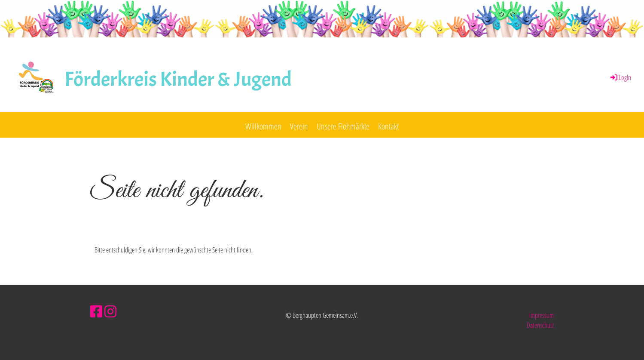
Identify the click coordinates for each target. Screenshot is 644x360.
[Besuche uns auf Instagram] (110, 311)
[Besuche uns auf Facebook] (96, 311)
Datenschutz (540, 325)
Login (620, 77)
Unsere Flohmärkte (343, 126)
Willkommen (263, 126)
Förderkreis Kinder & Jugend (178, 79)
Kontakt (388, 126)
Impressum (542, 315)
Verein (299, 126)
